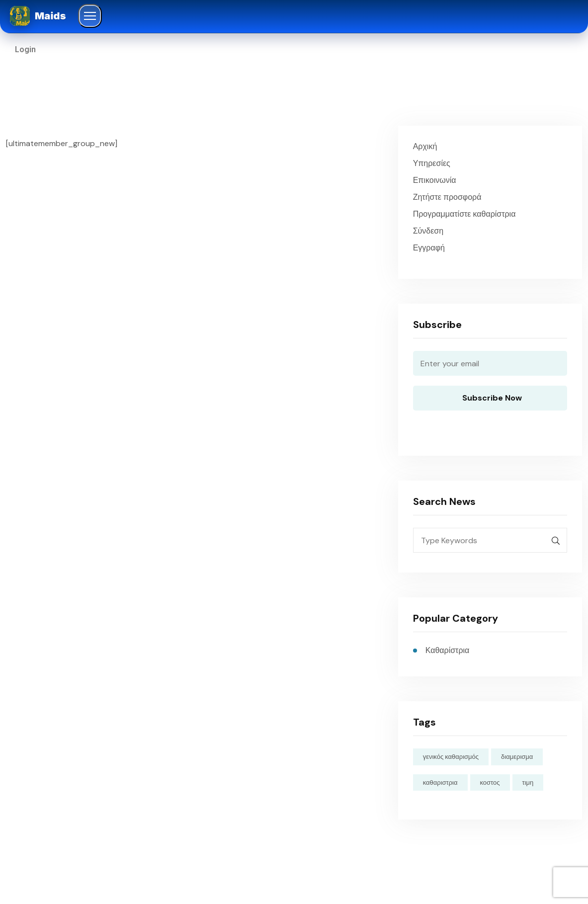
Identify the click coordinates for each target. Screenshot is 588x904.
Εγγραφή (429, 248)
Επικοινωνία (435, 180)
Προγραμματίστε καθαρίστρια (464, 214)
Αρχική (425, 146)
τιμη (528, 782)
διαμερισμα (517, 757)
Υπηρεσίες (432, 163)
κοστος (490, 782)
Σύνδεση (428, 231)
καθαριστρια (440, 782)
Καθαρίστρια (448, 650)
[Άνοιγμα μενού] (90, 16)
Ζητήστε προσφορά (447, 197)
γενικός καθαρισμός (451, 757)
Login (25, 49)
